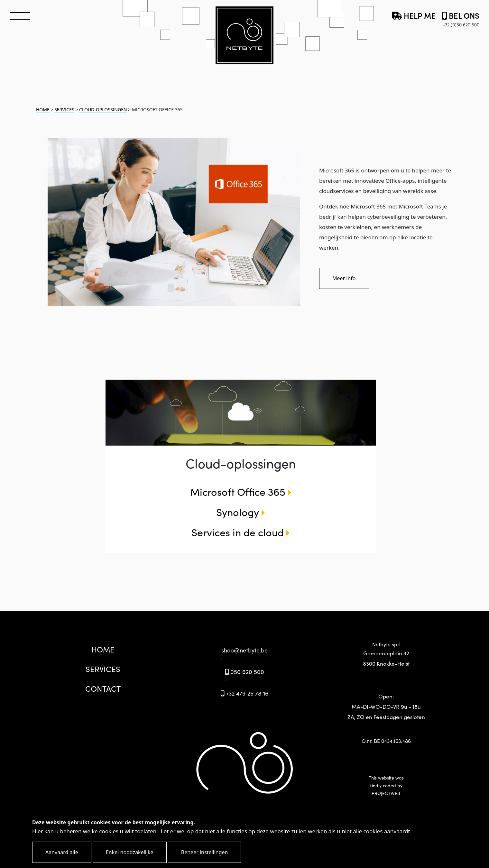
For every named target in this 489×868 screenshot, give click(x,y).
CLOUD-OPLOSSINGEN (103, 110)
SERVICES (64, 110)
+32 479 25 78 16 (244, 693)
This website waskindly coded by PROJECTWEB (386, 785)
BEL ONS (461, 19)
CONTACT (103, 688)
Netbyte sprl (386, 655)
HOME (43, 110)
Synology (241, 512)
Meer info (344, 278)
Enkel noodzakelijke (130, 852)
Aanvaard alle (62, 852)
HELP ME (414, 15)
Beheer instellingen (205, 852)
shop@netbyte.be (244, 650)
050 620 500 (244, 672)
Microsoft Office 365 (241, 491)
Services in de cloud (241, 532)
